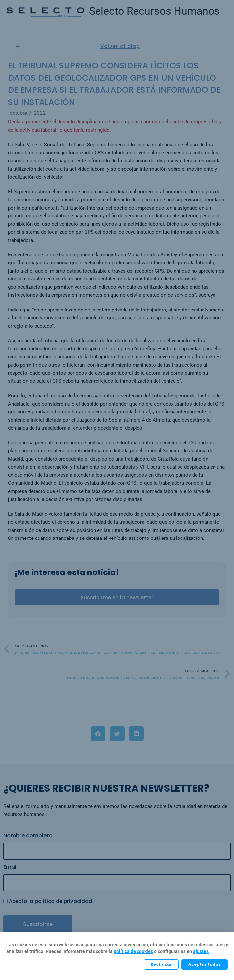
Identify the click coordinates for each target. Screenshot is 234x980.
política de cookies (133, 951)
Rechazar (161, 964)
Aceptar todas (205, 964)
